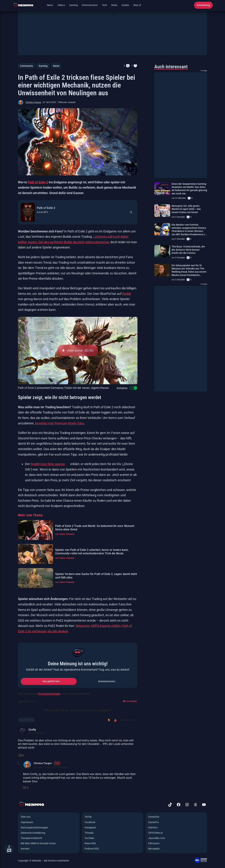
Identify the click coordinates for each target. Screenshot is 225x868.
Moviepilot (154, 849)
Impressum (27, 822)
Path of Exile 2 (38, 182)
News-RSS (90, 843)
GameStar (154, 817)
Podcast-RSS (92, 849)
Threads (89, 833)
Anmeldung (203, 5)
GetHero (153, 827)
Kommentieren (107, 681)
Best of (137, 5)
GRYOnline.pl (155, 833)
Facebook (90, 822)
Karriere (25, 849)
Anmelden (130, 701)
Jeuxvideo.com (157, 838)
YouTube (89, 838)
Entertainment (90, 5)
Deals (114, 5)
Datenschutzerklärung (33, 833)
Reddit (127, 294)
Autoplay (125, 388)
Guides (125, 5)
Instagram (90, 827)
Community (27, 66)
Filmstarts (154, 843)
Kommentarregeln (49, 694)
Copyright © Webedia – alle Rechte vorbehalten (44, 861)
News (50, 5)
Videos (61, 5)
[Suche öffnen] (189, 5)
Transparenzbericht (31, 838)
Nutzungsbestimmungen (34, 827)
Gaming (73, 5)
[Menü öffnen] (41, 5)
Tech (105, 5)
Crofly (32, 730)
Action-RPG (42, 212)
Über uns (26, 817)
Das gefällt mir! (51, 681)
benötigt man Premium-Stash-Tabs (60, 423)
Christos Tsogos (33, 102)
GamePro (153, 822)
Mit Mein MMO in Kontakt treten (38, 843)
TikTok (88, 817)
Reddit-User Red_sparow (48, 464)
